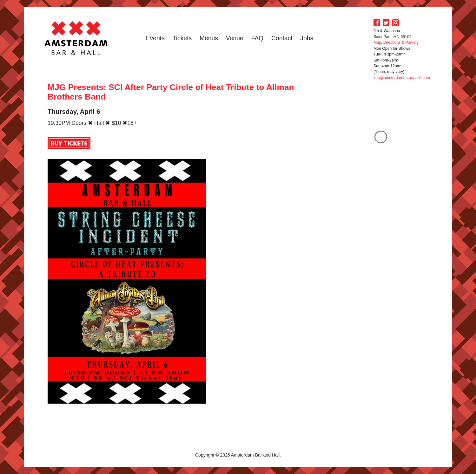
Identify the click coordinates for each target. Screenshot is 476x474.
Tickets (182, 38)
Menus (209, 38)
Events (155, 38)
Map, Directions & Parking (396, 42)
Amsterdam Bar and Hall (76, 38)
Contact (282, 38)
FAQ (257, 38)
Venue (235, 38)
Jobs (307, 38)
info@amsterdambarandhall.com (402, 78)
